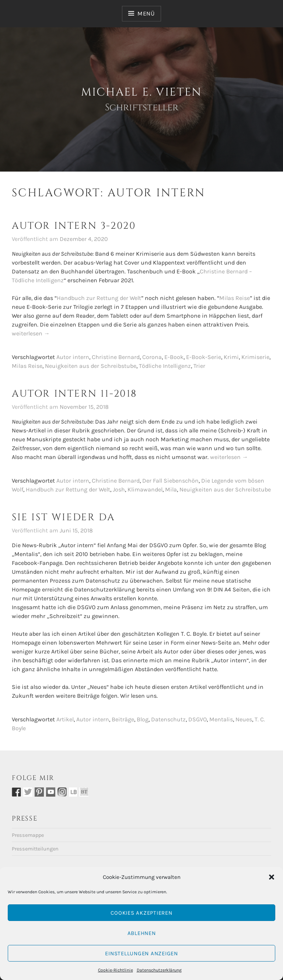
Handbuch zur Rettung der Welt (99, 298)
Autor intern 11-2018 (74, 394)
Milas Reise (235, 298)
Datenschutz (168, 719)
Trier (199, 366)
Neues (244, 719)
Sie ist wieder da (63, 517)
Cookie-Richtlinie (116, 970)
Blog (143, 719)
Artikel (65, 719)
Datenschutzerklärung (159, 970)
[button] (272, 877)
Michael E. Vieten (141, 92)
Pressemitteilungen (35, 849)
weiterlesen (31, 334)
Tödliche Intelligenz (165, 366)
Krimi (231, 357)
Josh (119, 489)
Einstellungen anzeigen (141, 953)
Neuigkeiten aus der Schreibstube (91, 366)
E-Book (174, 357)
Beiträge (123, 719)
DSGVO (198, 719)
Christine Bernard (116, 357)
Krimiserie (255, 357)
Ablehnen (142, 933)
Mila (171, 489)
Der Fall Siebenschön (170, 481)
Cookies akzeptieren (141, 913)
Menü (146, 13)
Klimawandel (145, 489)
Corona (152, 357)
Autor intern (73, 357)
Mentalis (221, 719)
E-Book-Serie (204, 357)
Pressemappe (28, 835)
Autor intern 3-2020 (74, 226)
